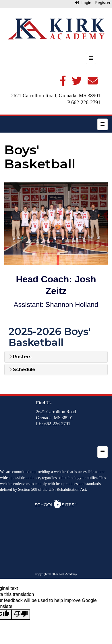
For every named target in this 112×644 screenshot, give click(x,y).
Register (103, 2)
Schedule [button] (22, 370)
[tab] (56, 357)
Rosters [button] (20, 357)
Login (83, 2)
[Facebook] (63, 83)
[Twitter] (77, 83)
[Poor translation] (21, 615)
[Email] (93, 83)
